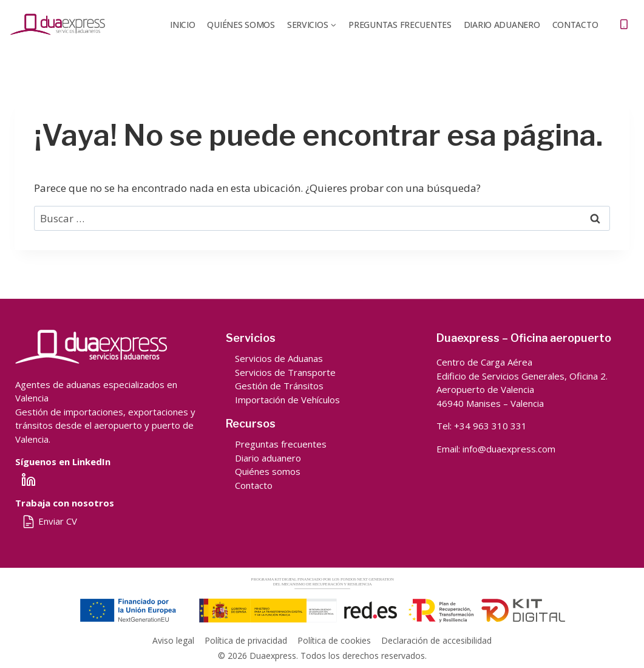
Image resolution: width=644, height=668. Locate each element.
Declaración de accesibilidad (436, 640)
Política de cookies (334, 640)
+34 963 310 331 (490, 426)
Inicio (182, 25)
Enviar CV (49, 521)
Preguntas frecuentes (400, 25)
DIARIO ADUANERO (502, 25)
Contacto (575, 25)
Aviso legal (173, 640)
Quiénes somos (268, 471)
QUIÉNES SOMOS (241, 25)
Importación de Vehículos (287, 400)
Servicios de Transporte (285, 372)
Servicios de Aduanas (279, 358)
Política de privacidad (246, 640)
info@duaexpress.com (509, 449)
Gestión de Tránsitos (279, 386)
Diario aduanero (268, 458)
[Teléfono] (624, 24)
